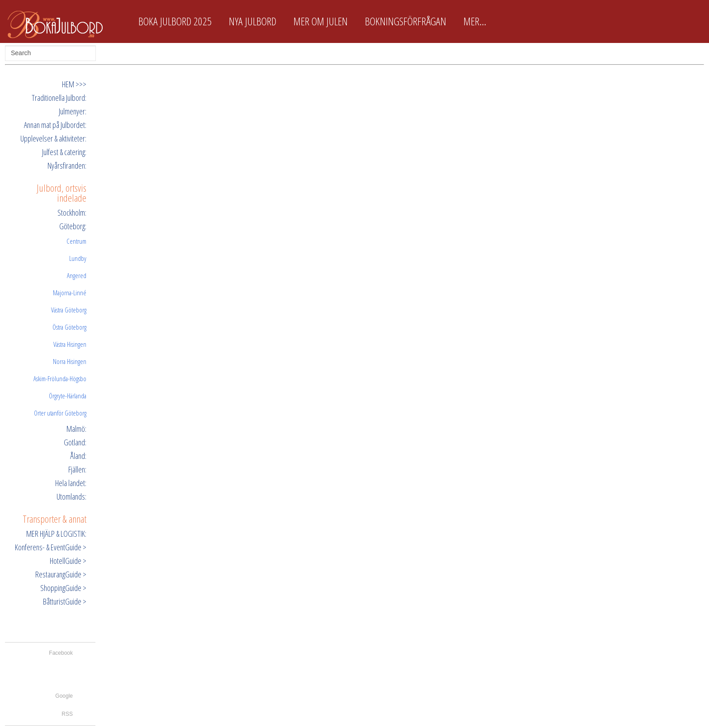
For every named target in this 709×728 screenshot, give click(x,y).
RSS (67, 714)
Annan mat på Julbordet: (55, 125)
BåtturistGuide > (65, 601)
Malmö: (76, 429)
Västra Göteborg (69, 310)
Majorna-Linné (70, 293)
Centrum (76, 241)
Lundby (78, 258)
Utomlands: (71, 496)
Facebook (61, 653)
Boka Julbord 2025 (175, 21)
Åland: (78, 456)
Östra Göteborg (69, 327)
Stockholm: (72, 213)
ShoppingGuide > (63, 588)
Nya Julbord (253, 21)
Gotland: (75, 442)
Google (64, 696)
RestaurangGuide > (61, 574)
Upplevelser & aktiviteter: (53, 138)
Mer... (475, 21)
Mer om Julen (321, 21)
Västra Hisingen (70, 344)
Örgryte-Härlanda (68, 396)
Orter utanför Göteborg (60, 413)
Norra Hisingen (70, 361)
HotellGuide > (68, 561)
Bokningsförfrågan (406, 21)
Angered (77, 275)
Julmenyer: (73, 111)
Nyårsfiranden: (67, 165)
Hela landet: (71, 483)
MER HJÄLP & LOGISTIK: (56, 534)
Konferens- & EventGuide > (51, 547)
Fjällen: (77, 469)
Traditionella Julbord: (59, 98)
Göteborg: (73, 226)
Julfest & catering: (64, 152)
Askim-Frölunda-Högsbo (60, 378)
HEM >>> (74, 84)
